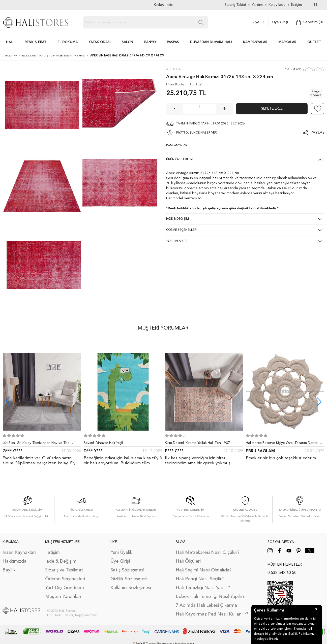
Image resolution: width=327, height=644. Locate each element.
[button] (319, 401)
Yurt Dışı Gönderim (65, 588)
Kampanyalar (255, 42)
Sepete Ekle (272, 109)
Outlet (314, 42)
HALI (10, 42)
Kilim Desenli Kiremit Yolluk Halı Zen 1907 (197, 443)
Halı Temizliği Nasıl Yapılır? (203, 588)
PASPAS (173, 42)
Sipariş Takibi (235, 5)
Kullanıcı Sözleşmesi (131, 588)
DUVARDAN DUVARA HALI (211, 42)
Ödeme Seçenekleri (65, 579)
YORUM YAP (293, 69)
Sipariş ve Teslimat (64, 570)
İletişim (52, 553)
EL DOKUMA (68, 42)
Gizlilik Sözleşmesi (129, 579)
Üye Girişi (280, 22)
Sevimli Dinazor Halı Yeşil (103, 443)
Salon (127, 42)
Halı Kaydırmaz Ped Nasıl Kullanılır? (212, 614)
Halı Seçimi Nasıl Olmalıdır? (204, 570)
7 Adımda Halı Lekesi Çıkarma (206, 605)
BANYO (150, 42)
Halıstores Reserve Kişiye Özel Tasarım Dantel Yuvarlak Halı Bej (282, 444)
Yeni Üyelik (121, 553)
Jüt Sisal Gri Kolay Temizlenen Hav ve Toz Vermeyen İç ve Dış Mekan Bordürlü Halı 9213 (39, 444)
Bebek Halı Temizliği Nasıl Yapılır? (210, 597)
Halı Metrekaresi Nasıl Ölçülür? (207, 553)
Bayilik (9, 570)
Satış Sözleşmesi (127, 570)
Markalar (287, 42)
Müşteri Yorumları (63, 597)
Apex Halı (175, 69)
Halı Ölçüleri (188, 561)
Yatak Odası (100, 42)
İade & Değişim (61, 561)
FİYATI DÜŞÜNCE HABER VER (197, 133)
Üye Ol (259, 22)
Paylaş (317, 133)
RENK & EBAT (36, 42)
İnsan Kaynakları (19, 553)
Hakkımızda (14, 561)
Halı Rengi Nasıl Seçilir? (200, 579)
